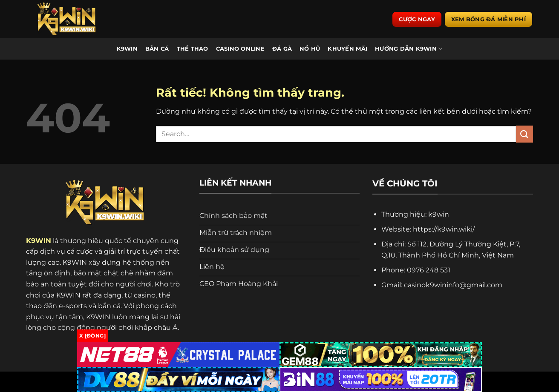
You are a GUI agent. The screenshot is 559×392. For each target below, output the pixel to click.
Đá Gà (282, 49)
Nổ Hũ (310, 49)
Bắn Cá (157, 49)
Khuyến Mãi (347, 49)
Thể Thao (193, 49)
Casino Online (240, 49)
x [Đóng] (92, 336)
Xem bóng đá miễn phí (488, 19)
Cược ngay (417, 19)
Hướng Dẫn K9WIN (409, 49)
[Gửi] (524, 134)
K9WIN (127, 49)
